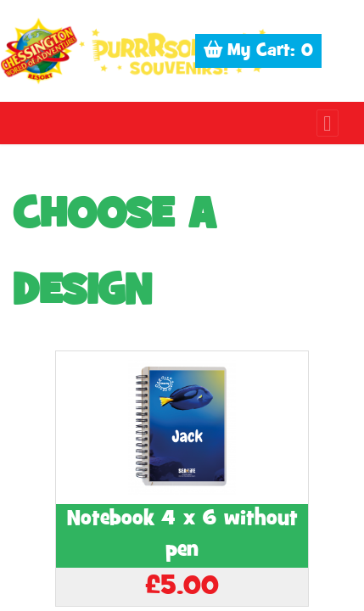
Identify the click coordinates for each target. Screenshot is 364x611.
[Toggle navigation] (328, 123)
